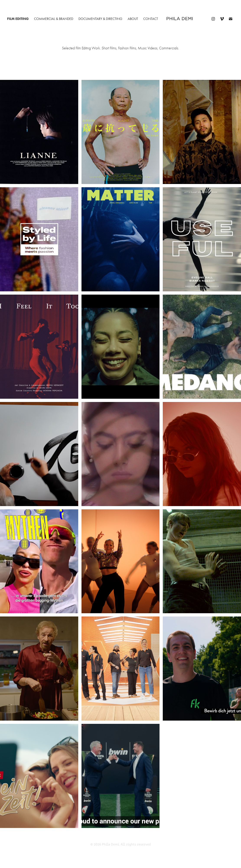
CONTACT (151, 19)
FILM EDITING (18, 19)
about (133, 19)
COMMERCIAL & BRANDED (54, 19)
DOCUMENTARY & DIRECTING (100, 19)
